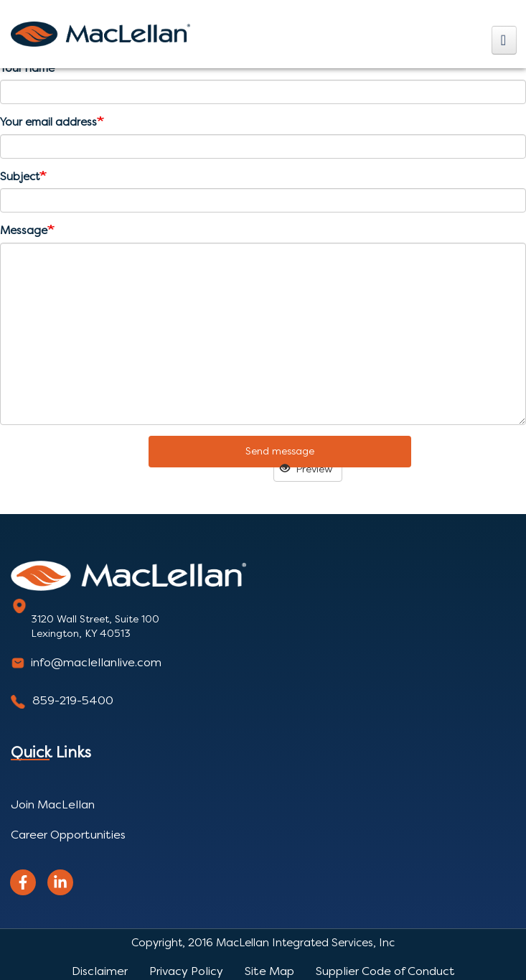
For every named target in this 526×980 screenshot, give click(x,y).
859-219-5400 (73, 700)
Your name (27, 68)
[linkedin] (60, 882)
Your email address (48, 122)
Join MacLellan (53, 804)
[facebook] (23, 882)
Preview (306, 469)
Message (24, 230)
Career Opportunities (68, 835)
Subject (20, 177)
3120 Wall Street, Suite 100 (95, 619)
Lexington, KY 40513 (81, 634)
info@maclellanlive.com (96, 662)
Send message (280, 451)
